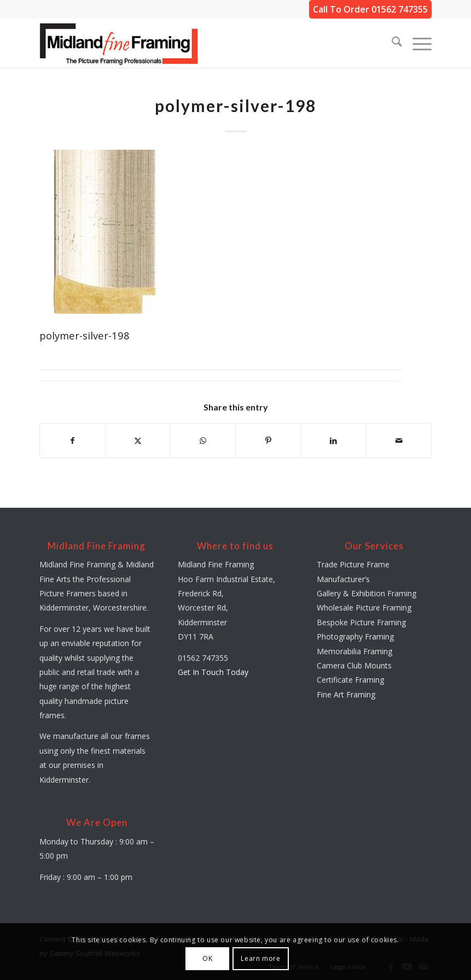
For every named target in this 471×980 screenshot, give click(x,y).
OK (207, 958)
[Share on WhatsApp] (203, 441)
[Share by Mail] (399, 441)
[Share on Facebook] (72, 441)
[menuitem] (391, 43)
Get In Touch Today (213, 672)
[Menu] (417, 43)
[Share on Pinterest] (268, 441)
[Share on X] (138, 441)
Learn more (260, 958)
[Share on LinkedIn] (334, 441)
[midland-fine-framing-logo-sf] (119, 43)
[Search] (391, 43)
